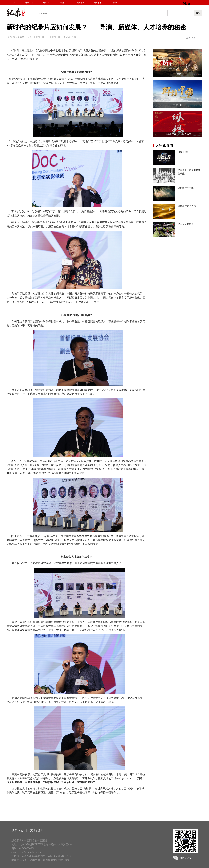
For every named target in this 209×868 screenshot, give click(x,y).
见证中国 (29, 3)
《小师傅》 (178, 74)
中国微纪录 (79, 3)
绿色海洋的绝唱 (186, 188)
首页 (13, 3)
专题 (62, 3)
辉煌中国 (178, 105)
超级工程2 (183, 152)
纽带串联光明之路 (187, 206)
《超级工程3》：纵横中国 (178, 134)
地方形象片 (99, 3)
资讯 (115, 3)
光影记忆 (47, 3)
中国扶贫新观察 (186, 224)
